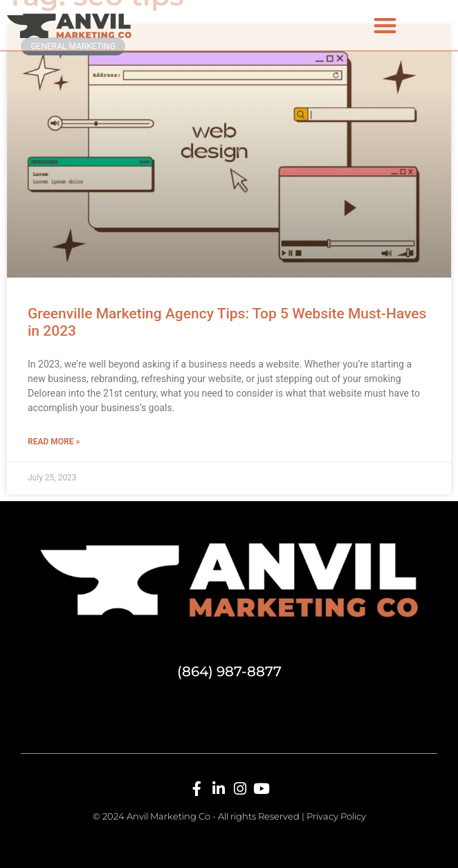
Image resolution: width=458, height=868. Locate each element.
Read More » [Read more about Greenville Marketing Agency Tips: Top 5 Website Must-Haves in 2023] (54, 442)
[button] (385, 25)
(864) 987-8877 (229, 671)
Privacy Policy (336, 816)
